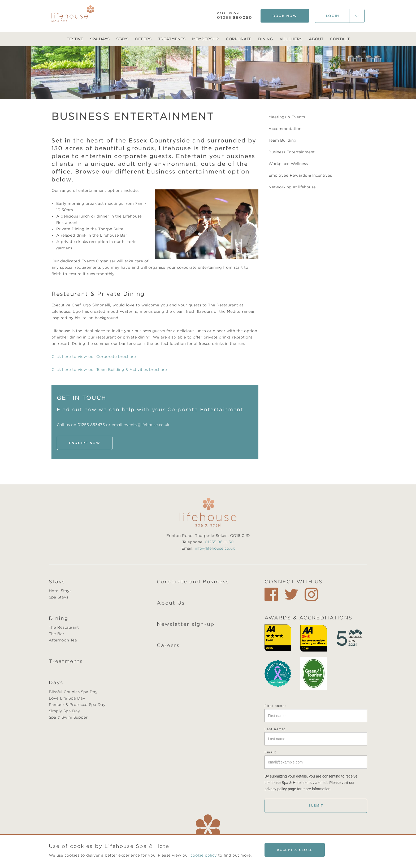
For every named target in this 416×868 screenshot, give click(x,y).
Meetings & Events (287, 117)
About (316, 39)
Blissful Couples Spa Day (73, 692)
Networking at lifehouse (292, 187)
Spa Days (100, 39)
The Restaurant (64, 627)
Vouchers (291, 39)
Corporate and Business (193, 582)
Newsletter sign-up (186, 624)
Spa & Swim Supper (68, 717)
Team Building (282, 140)
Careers (168, 645)
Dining (266, 39)
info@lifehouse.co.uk (215, 548)
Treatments (172, 39)
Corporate (239, 39)
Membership (206, 39)
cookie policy (204, 855)
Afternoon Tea (63, 640)
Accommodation (285, 129)
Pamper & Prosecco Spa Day (77, 705)
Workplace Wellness (288, 164)
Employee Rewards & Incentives (300, 175)
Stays (122, 39)
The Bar (57, 634)
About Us (171, 603)
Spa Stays (59, 597)
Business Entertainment (292, 152)
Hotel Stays (60, 591)
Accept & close (295, 850)
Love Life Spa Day (67, 698)
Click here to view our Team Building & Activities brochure (109, 370)
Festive (75, 39)
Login (333, 16)
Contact (340, 39)
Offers (143, 39)
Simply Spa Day (64, 711)
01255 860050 (235, 16)
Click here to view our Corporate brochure (94, 357)
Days (56, 682)
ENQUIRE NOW (85, 443)
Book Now (285, 16)
